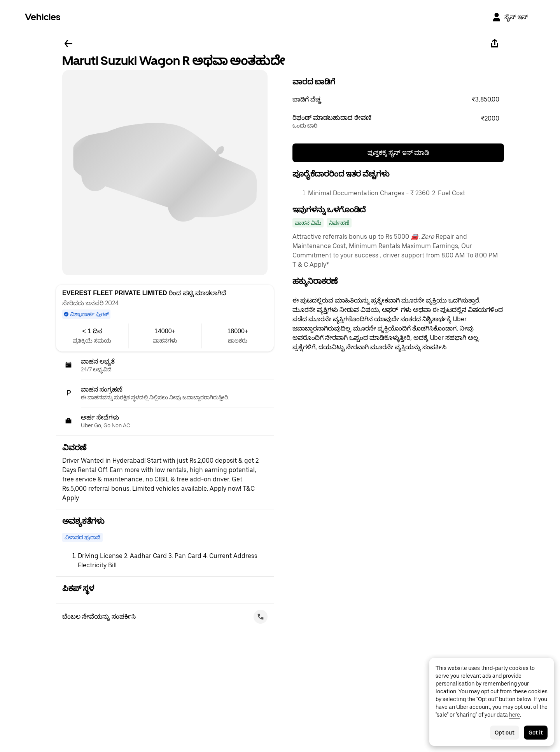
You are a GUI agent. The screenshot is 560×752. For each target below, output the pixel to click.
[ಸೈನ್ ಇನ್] (510, 17)
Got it (536, 733)
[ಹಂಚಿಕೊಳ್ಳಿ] (495, 44)
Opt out (505, 733)
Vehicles (43, 17)
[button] (398, 100)
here (514, 715)
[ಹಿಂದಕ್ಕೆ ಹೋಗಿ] (68, 44)
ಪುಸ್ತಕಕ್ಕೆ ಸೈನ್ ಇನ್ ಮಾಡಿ (398, 153)
